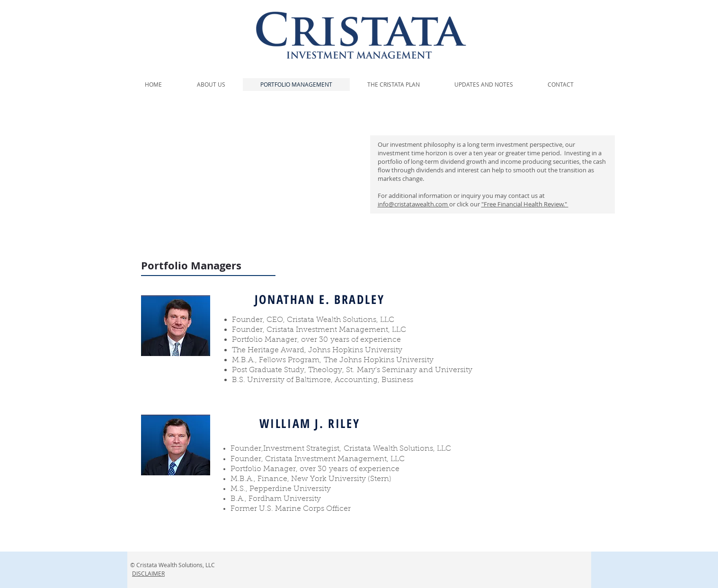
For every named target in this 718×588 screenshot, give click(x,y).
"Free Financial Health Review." (525, 204)
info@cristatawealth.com (413, 204)
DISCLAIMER (148, 573)
